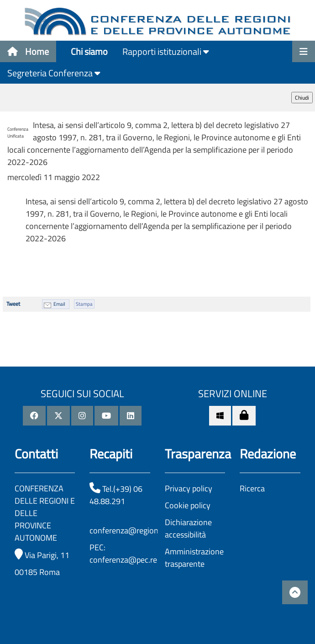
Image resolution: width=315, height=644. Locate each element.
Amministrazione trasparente (194, 558)
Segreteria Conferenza (54, 73)
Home (28, 51)
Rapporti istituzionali (166, 51)
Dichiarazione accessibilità (188, 528)
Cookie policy (188, 505)
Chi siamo (89, 51)
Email (59, 304)
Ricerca (252, 488)
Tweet (13, 304)
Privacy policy (189, 488)
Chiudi (302, 98)
